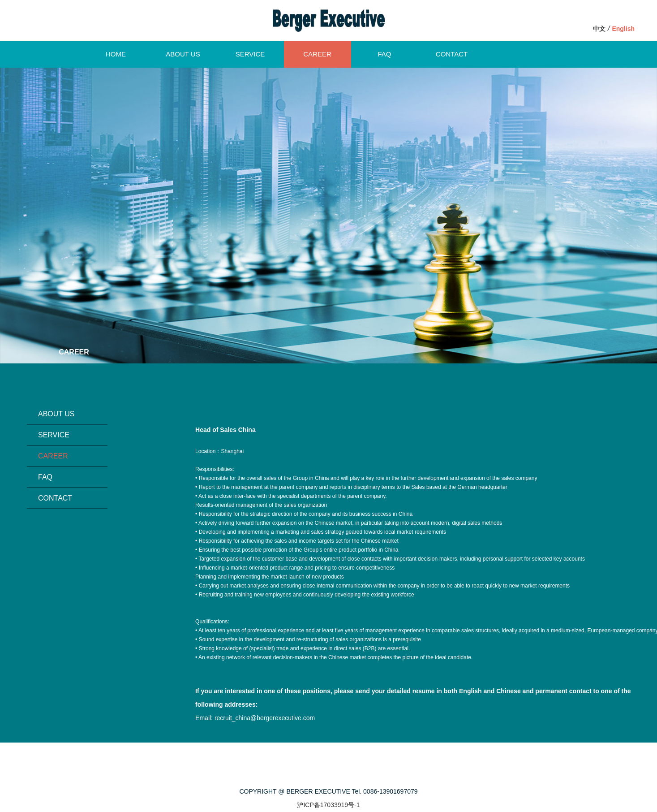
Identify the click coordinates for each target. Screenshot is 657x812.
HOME (116, 54)
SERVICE (250, 54)
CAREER (317, 54)
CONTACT (452, 54)
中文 (599, 29)
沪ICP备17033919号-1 (328, 805)
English (623, 29)
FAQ (384, 54)
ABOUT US (183, 54)
